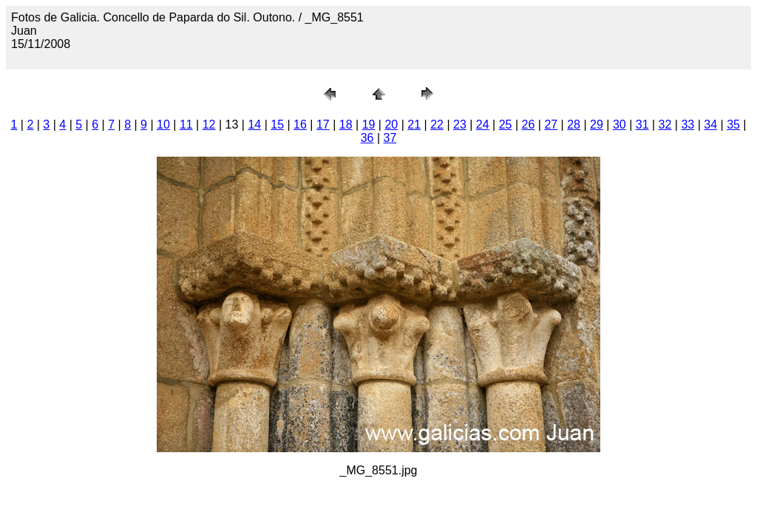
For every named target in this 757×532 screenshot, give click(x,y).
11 (186, 125)
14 (254, 125)
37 (390, 138)
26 (529, 125)
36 (367, 138)
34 (710, 125)
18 (346, 125)
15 (277, 125)
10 (163, 125)
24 (483, 125)
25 (506, 125)
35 (733, 125)
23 (460, 125)
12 (209, 125)
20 (391, 125)
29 (597, 125)
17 (323, 125)
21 (414, 125)
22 (437, 125)
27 (551, 125)
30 (619, 125)
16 (300, 125)
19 (369, 125)
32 (665, 125)
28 (574, 125)
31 (642, 125)
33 (688, 125)
